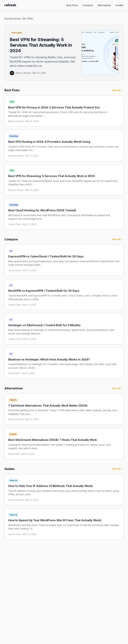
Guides (120, 5)
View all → (118, 90)
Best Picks (72, 5)
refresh (11, 5)
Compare (88, 5)
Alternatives (104, 5)
